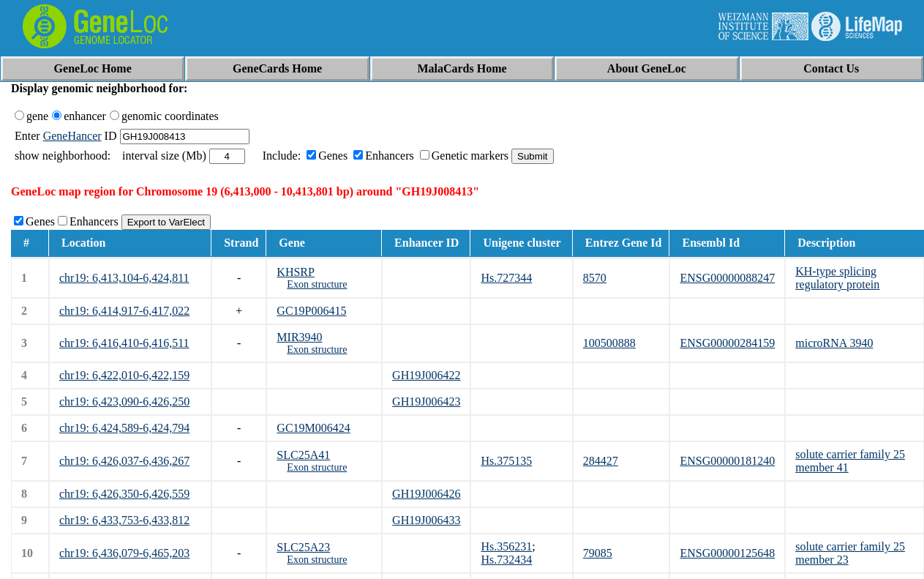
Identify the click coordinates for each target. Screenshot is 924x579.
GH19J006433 (426, 520)
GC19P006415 (311, 311)
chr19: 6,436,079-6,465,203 (124, 553)
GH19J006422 (426, 375)
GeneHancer (72, 136)
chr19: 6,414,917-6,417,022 (124, 311)
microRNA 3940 (834, 343)
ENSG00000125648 (727, 553)
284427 (601, 461)
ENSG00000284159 (727, 343)
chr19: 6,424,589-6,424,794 (124, 428)
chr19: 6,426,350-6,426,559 (124, 494)
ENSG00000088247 (727, 278)
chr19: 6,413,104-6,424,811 (124, 278)
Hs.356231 (506, 546)
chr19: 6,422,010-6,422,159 (124, 375)
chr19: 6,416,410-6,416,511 (124, 343)
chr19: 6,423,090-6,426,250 (124, 401)
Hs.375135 (506, 461)
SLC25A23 (303, 547)
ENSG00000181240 (727, 461)
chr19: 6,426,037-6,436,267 (124, 461)
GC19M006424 (313, 428)
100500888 (609, 343)
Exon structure (317, 284)
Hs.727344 (506, 278)
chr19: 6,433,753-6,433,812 (124, 520)
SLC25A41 (303, 455)
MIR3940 (299, 337)
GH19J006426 (426, 494)
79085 (598, 553)
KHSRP (296, 272)
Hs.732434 (506, 560)
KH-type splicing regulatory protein (837, 278)
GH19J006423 (426, 401)
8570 (595, 278)
